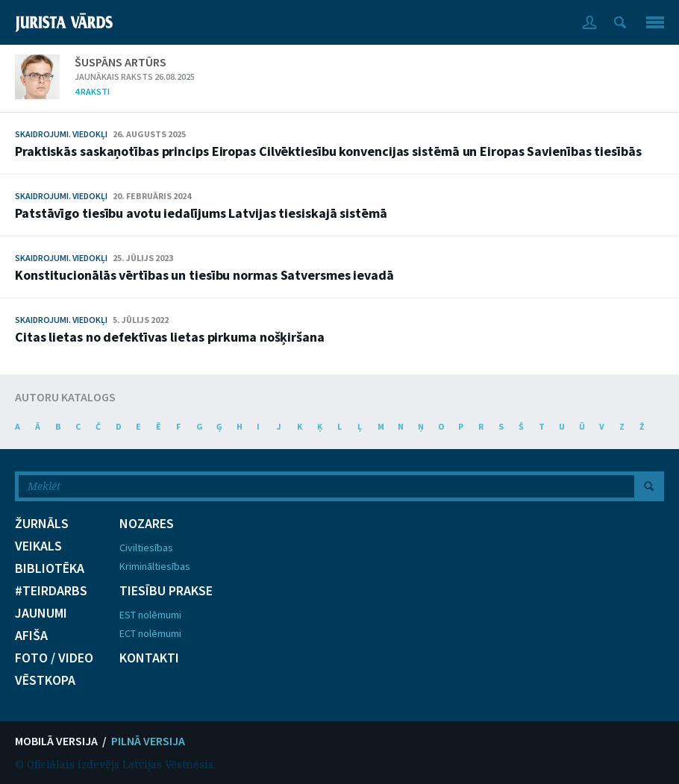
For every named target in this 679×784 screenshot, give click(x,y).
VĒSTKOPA (45, 680)
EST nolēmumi (150, 615)
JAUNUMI (41, 613)
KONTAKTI (149, 658)
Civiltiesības (146, 548)
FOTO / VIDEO (54, 658)
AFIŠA (31, 636)
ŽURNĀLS (42, 524)
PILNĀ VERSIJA (148, 741)
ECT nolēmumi (150, 633)
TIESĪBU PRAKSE (166, 591)
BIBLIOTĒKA (50, 568)
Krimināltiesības (155, 566)
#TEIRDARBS (51, 591)
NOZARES (147, 524)
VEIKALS (38, 546)
